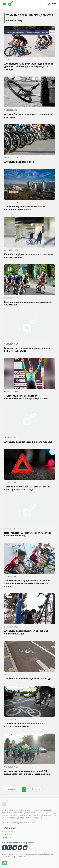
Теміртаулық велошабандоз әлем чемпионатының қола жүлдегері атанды (26, 397)
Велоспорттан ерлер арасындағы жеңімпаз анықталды (28, 303)
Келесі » (36, 789)
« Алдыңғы (11, 789)
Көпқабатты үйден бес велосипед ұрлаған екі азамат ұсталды (29, 256)
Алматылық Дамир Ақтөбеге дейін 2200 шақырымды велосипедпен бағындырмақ (27, 773)
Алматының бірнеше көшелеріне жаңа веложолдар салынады (25, 725)
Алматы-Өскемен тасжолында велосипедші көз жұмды (28, 116)
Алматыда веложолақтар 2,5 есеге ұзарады (28, 442)
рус (54, 4)
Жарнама (7, 838)
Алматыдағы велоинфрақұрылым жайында (28, 679)
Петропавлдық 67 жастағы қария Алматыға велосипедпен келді (28, 534)
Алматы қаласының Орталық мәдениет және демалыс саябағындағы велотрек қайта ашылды (29, 67)
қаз (48, 4)
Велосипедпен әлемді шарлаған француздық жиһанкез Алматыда (28, 350)
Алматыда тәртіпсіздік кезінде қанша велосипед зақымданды (25, 208)
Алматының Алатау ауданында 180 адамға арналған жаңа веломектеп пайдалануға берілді (27, 583)
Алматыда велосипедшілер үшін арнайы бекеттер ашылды (26, 632)
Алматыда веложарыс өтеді (19, 162)
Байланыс (7, 835)
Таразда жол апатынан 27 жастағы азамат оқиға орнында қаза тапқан (27, 488)
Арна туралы (8, 832)
